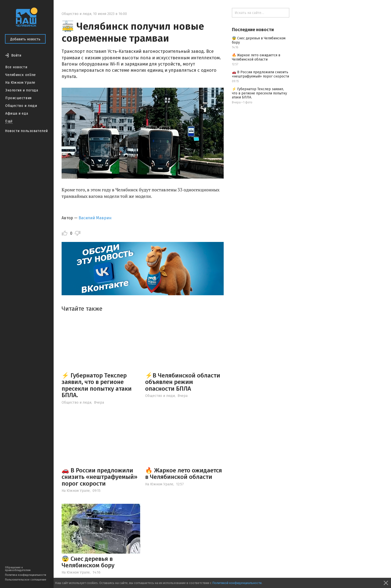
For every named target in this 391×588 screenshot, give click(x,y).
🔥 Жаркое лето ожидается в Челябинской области (184, 474)
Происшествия (18, 98)
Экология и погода (22, 90)
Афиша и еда (17, 113)
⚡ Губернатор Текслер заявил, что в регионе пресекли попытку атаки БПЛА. (97, 385)
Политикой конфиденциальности (237, 583)
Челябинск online (21, 75)
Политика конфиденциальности (26, 575)
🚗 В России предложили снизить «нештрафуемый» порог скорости (99, 477)
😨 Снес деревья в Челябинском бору (88, 562)
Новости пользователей (26, 131)
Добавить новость (25, 39)
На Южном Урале (20, 83)
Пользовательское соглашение (26, 580)
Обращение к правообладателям (18, 569)
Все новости (16, 67)
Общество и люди (21, 106)
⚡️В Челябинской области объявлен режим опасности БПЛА (183, 382)
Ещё (9, 121)
